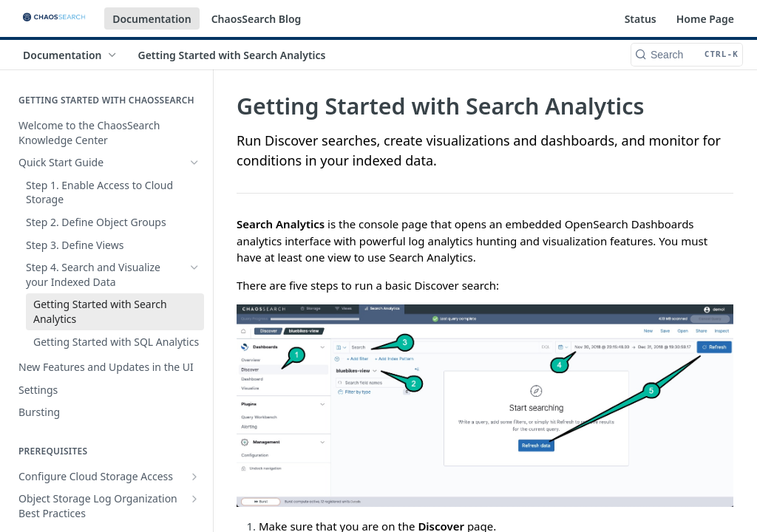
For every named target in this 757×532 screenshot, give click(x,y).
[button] (485, 406)
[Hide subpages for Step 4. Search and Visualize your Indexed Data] (194, 267)
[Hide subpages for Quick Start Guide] (194, 163)
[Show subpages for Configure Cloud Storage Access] (194, 477)
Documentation (152, 19)
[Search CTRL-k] (687, 55)
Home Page (705, 19)
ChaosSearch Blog (257, 19)
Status (641, 19)
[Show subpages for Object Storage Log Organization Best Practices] (194, 499)
